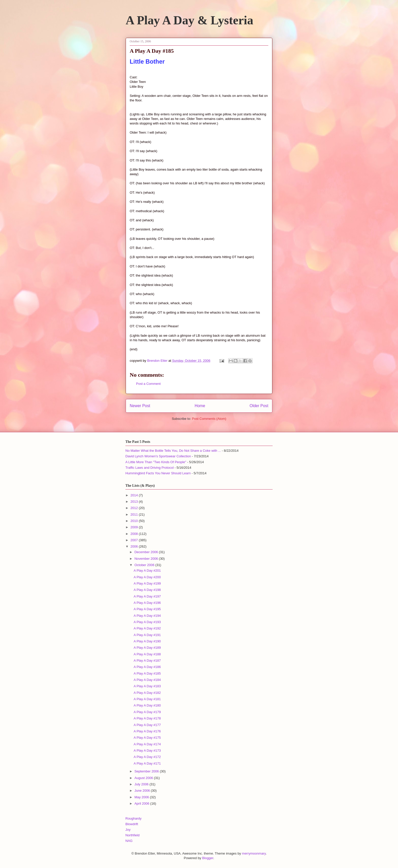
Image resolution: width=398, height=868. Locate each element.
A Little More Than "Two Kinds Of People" (156, 462)
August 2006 (144, 778)
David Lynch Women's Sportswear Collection (158, 456)
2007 (135, 540)
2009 (135, 527)
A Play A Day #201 (147, 571)
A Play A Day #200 (147, 577)
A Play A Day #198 (147, 590)
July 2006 (142, 784)
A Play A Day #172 (147, 757)
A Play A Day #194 (147, 616)
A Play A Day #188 (147, 654)
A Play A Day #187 (147, 661)
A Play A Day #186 (147, 667)
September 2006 (147, 771)
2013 (135, 502)
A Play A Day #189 (147, 648)
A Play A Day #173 (147, 751)
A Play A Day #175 (147, 738)
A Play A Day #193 (147, 622)
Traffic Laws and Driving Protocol (150, 468)
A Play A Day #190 (147, 641)
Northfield (132, 835)
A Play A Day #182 (147, 693)
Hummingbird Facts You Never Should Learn (158, 473)
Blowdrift (132, 824)
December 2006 (147, 552)
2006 (135, 546)
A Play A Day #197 (147, 596)
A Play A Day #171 (147, 763)
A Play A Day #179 (147, 712)
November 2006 (147, 559)
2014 (135, 495)
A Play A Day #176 (147, 731)
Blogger (208, 858)
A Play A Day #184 (147, 680)
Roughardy (134, 818)
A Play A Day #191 (147, 635)
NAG (129, 841)
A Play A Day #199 (147, 583)
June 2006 (143, 791)
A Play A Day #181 (147, 699)
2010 (135, 521)
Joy (128, 830)
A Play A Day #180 (147, 705)
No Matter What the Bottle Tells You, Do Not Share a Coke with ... (173, 451)
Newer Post (140, 406)
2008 (135, 534)
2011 (135, 514)
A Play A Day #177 (147, 725)
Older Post (259, 406)
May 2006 (142, 797)
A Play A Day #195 (147, 609)
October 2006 (145, 565)
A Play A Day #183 (147, 686)
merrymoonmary (254, 853)
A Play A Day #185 (147, 673)
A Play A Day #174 (147, 744)
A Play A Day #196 (147, 603)
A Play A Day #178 (147, 718)
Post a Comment (148, 384)
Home (200, 406)
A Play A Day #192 (147, 628)
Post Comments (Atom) (209, 419)
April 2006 (142, 803)
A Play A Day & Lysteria (189, 20)
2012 (135, 508)
